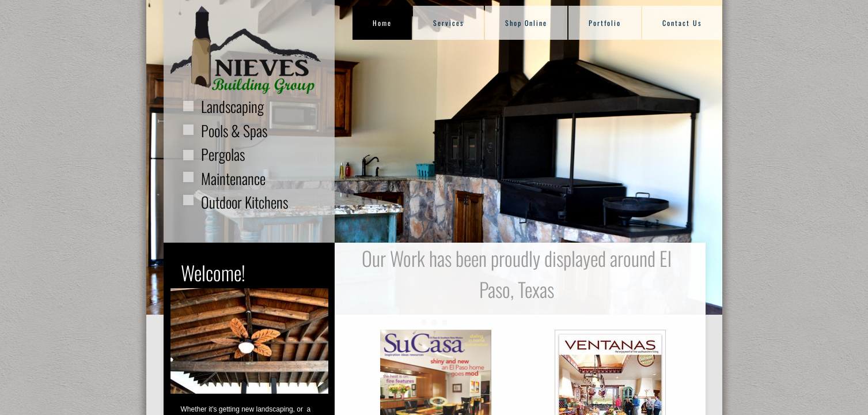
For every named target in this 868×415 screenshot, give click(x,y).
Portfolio (605, 23)
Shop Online (526, 23)
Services (448, 23)
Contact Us (682, 23)
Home (382, 23)
